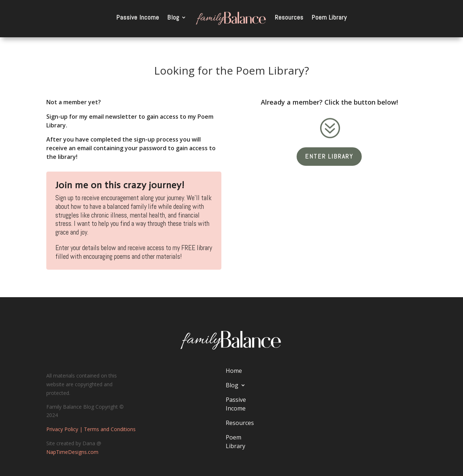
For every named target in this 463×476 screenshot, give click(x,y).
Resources (289, 17)
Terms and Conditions (110, 429)
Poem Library (329, 17)
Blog (173, 17)
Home (234, 371)
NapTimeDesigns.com (72, 452)
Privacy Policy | (65, 429)
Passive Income (138, 17)
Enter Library (329, 156)
